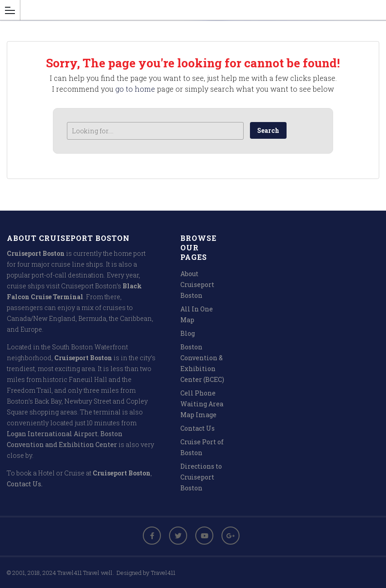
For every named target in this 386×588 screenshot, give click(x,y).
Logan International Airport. (53, 434)
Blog (188, 333)
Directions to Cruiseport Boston (201, 477)
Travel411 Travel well (85, 573)
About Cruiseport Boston (197, 285)
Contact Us (198, 428)
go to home (135, 89)
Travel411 (163, 573)
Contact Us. (25, 484)
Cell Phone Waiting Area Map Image (202, 404)
